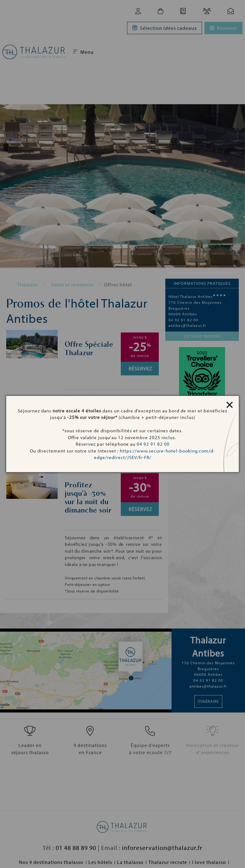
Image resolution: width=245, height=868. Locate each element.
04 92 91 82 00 (153, 444)
